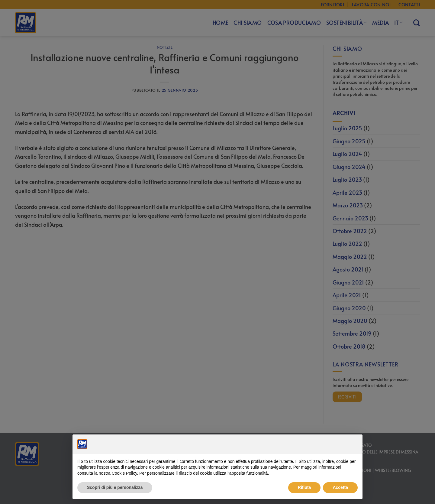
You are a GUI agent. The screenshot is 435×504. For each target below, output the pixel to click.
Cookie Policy (124, 473)
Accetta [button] (340, 487)
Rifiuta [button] (304, 487)
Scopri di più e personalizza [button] (115, 487)
